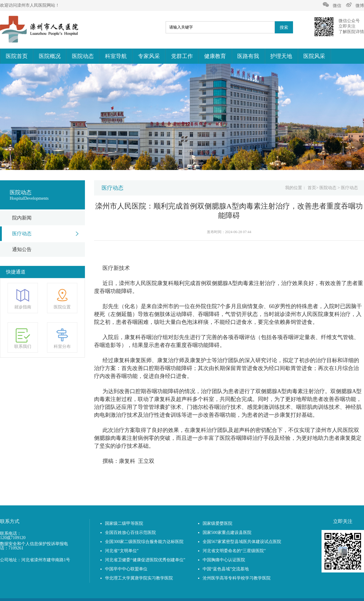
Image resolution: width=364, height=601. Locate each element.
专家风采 (149, 56)
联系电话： (11, 534)
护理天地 (281, 56)
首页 (312, 188)
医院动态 (83, 56)
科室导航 (116, 56)
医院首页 (17, 56)
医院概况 (50, 56)
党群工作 (182, 56)
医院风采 (314, 56)
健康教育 (215, 56)
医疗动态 (22, 234)
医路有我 (248, 56)
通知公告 (22, 249)
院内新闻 (22, 218)
